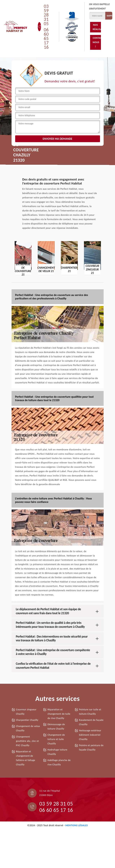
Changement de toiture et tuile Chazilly (56, 739)
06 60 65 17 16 (46, 38)
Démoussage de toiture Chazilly (56, 727)
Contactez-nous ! (97, 42)
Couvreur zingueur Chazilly (26, 712)
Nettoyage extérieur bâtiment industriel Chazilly (90, 735)
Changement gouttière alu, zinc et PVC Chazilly (28, 741)
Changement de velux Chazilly (28, 728)
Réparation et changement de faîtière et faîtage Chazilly (26, 758)
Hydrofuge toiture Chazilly (57, 752)
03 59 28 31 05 (46, 15)
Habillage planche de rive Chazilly (59, 762)
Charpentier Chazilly (27, 720)
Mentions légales (77, 825)
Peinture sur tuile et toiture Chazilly (90, 712)
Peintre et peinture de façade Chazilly (91, 748)
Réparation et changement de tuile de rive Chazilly (59, 714)
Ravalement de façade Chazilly (91, 722)
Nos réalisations (97, 27)
